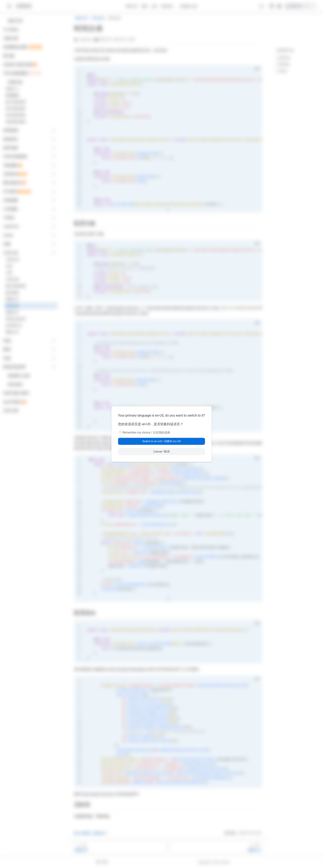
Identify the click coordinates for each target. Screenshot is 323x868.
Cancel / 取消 (162, 452)
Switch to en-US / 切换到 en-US (161, 441)
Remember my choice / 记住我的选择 (146, 432)
